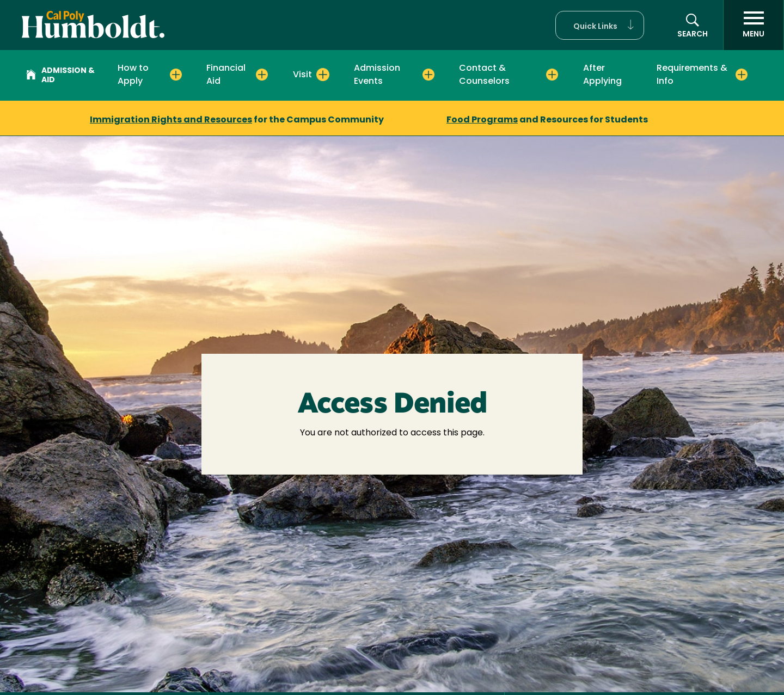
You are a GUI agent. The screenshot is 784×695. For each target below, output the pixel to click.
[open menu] (754, 25)
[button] (600, 25)
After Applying (602, 75)
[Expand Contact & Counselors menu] (552, 75)
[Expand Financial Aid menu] (262, 75)
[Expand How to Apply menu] (176, 75)
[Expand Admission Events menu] (428, 75)
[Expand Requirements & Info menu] (742, 75)
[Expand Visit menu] (323, 75)
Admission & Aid (60, 76)
